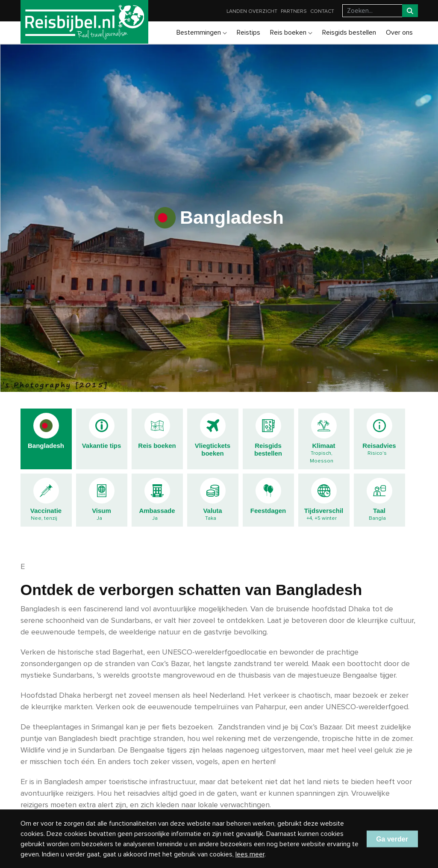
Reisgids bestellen (349, 33)
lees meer (250, 854)
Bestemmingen (202, 33)
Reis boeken (291, 33)
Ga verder (392, 839)
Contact (322, 11)
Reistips (248, 33)
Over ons (399, 33)
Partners (294, 11)
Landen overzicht (252, 11)
